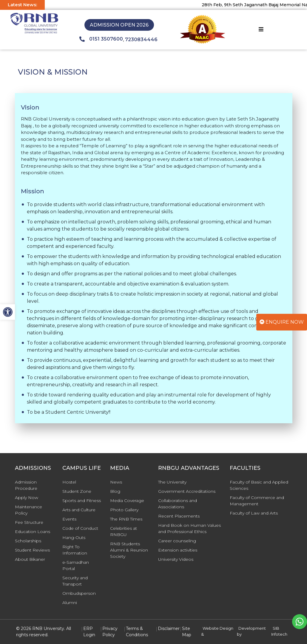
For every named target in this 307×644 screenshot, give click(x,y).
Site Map (187, 632)
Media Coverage (127, 501)
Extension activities (178, 550)
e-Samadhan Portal (76, 565)
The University (172, 482)
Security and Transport (75, 581)
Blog (115, 491)
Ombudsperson (79, 593)
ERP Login (89, 632)
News (116, 482)
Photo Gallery (124, 510)
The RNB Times (126, 519)
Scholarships (28, 541)
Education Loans (33, 532)
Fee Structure (29, 522)
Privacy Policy (110, 632)
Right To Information (75, 550)
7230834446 (141, 40)
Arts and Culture (79, 510)
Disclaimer (169, 628)
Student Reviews (32, 550)
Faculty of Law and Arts (254, 513)
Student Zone (77, 491)
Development (252, 628)
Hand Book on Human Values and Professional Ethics (189, 528)
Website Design (218, 628)
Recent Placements (179, 516)
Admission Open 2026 (119, 25)
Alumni (70, 603)
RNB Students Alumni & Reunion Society (129, 550)
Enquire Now (282, 322)
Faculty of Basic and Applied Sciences (259, 485)
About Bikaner (30, 559)
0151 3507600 (101, 39)
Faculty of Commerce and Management (257, 501)
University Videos (176, 559)
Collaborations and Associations (178, 504)
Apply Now (27, 498)
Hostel (69, 482)
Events (69, 519)
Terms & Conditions (137, 632)
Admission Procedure (26, 485)
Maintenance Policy (28, 510)
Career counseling (177, 541)
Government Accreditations (187, 491)
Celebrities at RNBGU (124, 531)
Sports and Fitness (82, 501)
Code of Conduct (80, 528)
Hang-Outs (74, 538)
